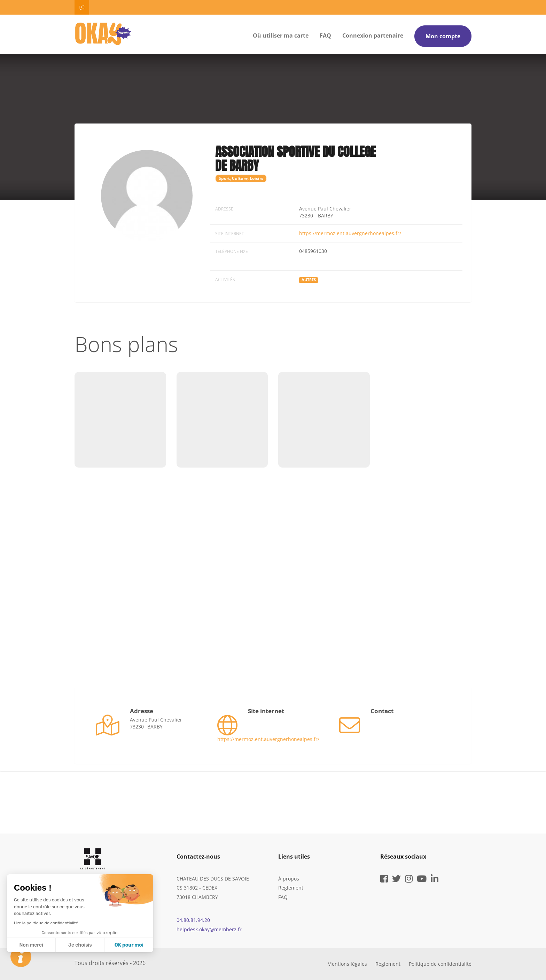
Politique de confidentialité (440, 964)
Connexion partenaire (373, 35)
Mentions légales (347, 964)
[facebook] (384, 880)
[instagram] (409, 880)
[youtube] (422, 880)
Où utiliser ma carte (281, 35)
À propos (289, 879)
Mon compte (443, 36)
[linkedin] (435, 880)
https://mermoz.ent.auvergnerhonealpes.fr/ (350, 233)
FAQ (325, 35)
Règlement (291, 888)
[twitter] (396, 880)
